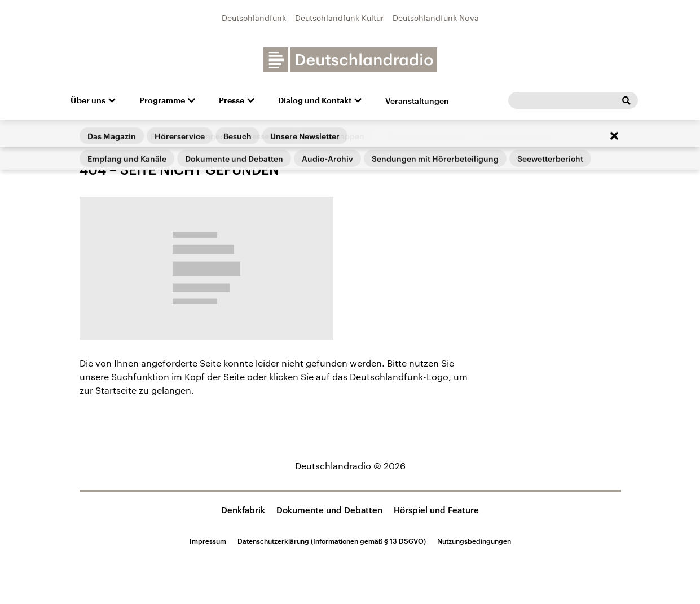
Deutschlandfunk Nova (436, 18)
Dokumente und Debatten (329, 510)
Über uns (88, 100)
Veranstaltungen (417, 101)
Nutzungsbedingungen (474, 541)
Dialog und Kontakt (315, 100)
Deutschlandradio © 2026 (350, 466)
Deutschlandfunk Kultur (339, 18)
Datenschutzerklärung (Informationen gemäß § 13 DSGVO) (332, 541)
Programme (162, 100)
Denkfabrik (243, 510)
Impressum (208, 541)
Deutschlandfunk (254, 18)
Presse (232, 100)
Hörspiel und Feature (436, 510)
